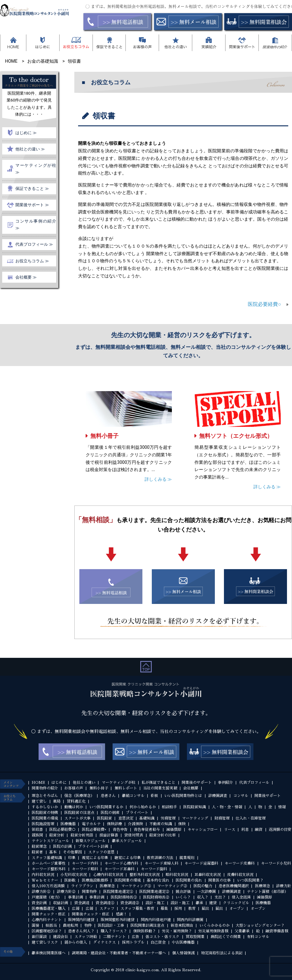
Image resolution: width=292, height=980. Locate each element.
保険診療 (114, 824)
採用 (178, 909)
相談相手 (169, 807)
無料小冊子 (104, 436)
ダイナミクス (104, 942)
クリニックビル (236, 903)
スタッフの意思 (101, 852)
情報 (282, 807)
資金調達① (105, 903)
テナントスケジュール (50, 841)
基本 (53, 852)
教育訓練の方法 (160, 858)
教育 (192, 909)
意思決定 (126, 818)
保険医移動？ (145, 931)
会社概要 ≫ (26, 277)
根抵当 (51, 925)
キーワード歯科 (154, 869)
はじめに (59, 783)
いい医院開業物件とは (183, 796)
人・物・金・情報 (227, 807)
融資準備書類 (277, 931)
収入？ (203, 897)
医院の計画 (62, 846)
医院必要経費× (94, 830)
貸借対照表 (134, 835)
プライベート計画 (93, 846)
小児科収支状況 (74, 875)
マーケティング (195, 818)
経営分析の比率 (162, 835)
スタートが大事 (77, 818)
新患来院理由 (182, 925)
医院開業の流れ (189, 880)
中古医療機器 (183, 942)
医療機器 (68, 824)
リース (230, 830)
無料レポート (126, 788)
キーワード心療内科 (121, 863)
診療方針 (284, 886)
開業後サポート (268, 796)
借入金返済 (241, 897)
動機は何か (74, 807)
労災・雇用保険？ (177, 931)
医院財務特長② (156, 897)
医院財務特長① (124, 897)
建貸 (213, 903)
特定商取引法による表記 (222, 953)
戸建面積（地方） (47, 897)
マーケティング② (172, 886)
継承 (199, 903)
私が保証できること (158, 783)
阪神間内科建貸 (81, 920)
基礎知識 (147, 818)
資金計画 (39, 903)
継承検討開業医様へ (49, 953)
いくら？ (183, 897)
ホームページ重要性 (49, 863)
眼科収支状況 (177, 875)
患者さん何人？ (81, 931)
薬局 (57, 801)
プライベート (137, 813)
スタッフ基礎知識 (47, 858)
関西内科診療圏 (190, 920)
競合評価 (183, 892)
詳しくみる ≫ (158, 479)
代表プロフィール (254, 783)
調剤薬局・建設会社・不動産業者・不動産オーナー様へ (119, 953)
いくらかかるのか (215, 925)
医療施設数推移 (95, 880)
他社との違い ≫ (30, 149)
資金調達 (82, 903)
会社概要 (191, 788)
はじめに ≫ (26, 133)
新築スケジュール (91, 841)
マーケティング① (136, 886)
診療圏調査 (218, 796)
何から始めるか (143, 807)
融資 (259, 830)
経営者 (37, 852)
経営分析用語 (82, 835)
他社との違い (84, 783)
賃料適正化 (76, 801)
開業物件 (89, 892)
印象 (72, 858)
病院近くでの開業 (226, 937)
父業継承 (242, 931)
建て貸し (39, 801)
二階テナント (114, 937)
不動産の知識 (161, 824)
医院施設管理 (43, 824)
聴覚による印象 (128, 858)
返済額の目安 (280, 830)
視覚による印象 (95, 858)
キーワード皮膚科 (240, 863)
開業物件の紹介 (45, 788)
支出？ (220, 897)
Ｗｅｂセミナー (45, 880)
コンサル (241, 796)
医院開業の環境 (45, 818)
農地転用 (71, 925)
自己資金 (158, 942)
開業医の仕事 (220, 880)
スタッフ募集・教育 (137, 909)
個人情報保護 (183, 953)
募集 (164, 909)
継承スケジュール (127, 841)
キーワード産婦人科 (162, 863)
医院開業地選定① (118, 892)
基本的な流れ (158, 880)
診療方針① (41, 892)
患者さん (108, 796)
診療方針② (66, 892)
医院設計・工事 (111, 925)
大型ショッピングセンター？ (260, 925)
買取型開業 (195, 937)
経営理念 (39, 846)
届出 (205, 909)
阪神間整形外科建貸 (118, 920)
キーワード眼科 (85, 869)
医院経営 (104, 818)
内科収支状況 (43, 875)
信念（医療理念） (79, 796)
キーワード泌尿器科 (201, 863)
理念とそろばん (45, 796)
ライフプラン (82, 886)
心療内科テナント (47, 920)
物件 (88, 925)
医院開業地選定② (154, 892)
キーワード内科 (85, 863)
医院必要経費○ (264, 304)
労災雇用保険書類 (213, 931)
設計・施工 (155, 903)
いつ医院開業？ (250, 880)
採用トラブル (133, 942)
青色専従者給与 (147, 830)
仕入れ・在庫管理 (251, 818)
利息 (245, 830)
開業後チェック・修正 (91, 914)
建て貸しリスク (45, 942)
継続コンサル (133, 796)
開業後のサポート (197, 783)
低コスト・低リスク (162, 937)
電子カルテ (91, 824)
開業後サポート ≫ (32, 205)
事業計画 (76, 897)
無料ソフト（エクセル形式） (236, 436)
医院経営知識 (194, 807)
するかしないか (45, 807)
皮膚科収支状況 (240, 875)
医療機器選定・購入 (49, 909)
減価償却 (174, 830)
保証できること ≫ (32, 189)
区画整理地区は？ (47, 931)
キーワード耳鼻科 (119, 869)
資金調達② (130, 903)
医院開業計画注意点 (147, 925)
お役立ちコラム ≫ (32, 261)
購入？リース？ (114, 931)
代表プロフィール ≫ (34, 244)
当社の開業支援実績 (160, 788)
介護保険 (135, 824)
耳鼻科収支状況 (208, 875)
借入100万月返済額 (48, 886)
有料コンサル (258, 937)
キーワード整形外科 (49, 869)
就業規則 (187, 858)
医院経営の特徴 (45, 813)
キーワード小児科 (276, 863)
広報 (76, 909)
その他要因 (72, 852)
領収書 (37, 830)
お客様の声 (74, 788)
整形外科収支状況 (145, 875)
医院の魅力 (203, 886)
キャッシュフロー (203, 830)
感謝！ (121, 914)
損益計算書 (109, 835)
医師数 (70, 880)
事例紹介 (226, 783)
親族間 (37, 835)
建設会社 (61, 937)
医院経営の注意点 (79, 813)
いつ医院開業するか (106, 807)
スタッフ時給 (86, 937)
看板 (154, 796)
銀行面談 (39, 937)
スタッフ (107, 909)
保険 (182, 824)
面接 (35, 925)
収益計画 (61, 903)
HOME (38, 783)
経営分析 (57, 835)
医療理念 (107, 886)
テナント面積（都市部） (268, 892)
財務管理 (222, 818)
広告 (135, 937)
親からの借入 (76, 942)
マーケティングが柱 (119, 783)
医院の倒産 (110, 813)
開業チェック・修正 (49, 914)
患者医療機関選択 (234, 886)
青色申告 (120, 830)
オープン (237, 909)
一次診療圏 (206, 892)
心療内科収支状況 (108, 875)
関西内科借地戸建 (156, 920)
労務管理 (168, 818)
